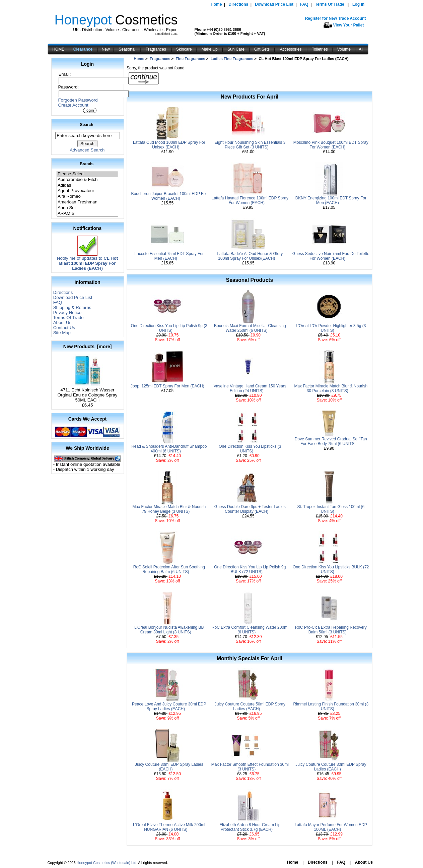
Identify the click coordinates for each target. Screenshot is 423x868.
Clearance (83, 49)
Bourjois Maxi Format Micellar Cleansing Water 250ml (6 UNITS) (250, 328)
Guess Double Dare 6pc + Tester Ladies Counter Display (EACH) (250, 509)
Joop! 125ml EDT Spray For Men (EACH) (167, 386)
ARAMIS (87, 214)
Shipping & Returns (72, 307)
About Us (62, 323)
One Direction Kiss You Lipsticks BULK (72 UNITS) (331, 569)
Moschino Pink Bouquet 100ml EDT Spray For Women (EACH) (331, 145)
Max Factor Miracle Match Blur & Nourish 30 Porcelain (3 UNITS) (331, 388)
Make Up (210, 49)
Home (216, 4)
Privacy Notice (67, 313)
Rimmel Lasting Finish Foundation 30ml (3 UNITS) (331, 706)
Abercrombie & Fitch (87, 180)
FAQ (304, 4)
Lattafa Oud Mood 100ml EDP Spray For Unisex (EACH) (169, 145)
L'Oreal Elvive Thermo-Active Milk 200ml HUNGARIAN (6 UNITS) (169, 827)
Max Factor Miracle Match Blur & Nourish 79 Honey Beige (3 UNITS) (169, 509)
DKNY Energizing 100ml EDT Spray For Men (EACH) (331, 200)
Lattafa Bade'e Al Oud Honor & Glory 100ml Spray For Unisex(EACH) (250, 256)
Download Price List (274, 4)
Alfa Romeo (87, 197)
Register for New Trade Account (336, 18)
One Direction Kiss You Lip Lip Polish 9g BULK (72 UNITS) (250, 569)
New (106, 49)
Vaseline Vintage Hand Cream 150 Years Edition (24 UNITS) (250, 388)
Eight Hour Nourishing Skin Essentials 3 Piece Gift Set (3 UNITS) (250, 145)
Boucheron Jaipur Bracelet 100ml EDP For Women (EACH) (169, 196)
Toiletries (320, 49)
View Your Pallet (349, 25)
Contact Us (64, 328)
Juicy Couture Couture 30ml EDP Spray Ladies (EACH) (331, 767)
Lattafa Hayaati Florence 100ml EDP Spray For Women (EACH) (250, 200)
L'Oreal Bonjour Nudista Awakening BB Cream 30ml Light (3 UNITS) (169, 630)
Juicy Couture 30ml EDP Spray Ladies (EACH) (169, 767)
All (361, 49)
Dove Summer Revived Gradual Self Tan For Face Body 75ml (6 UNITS (331, 441)
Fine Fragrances (191, 59)
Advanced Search (87, 150)
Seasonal (127, 49)
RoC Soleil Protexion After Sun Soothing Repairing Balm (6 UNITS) (169, 569)
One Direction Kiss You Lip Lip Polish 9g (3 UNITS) (169, 328)
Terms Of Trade (330, 4)
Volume (344, 49)
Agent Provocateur (87, 191)
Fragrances (156, 49)
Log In (358, 4)
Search (87, 125)
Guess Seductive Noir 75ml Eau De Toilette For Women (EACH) (331, 256)
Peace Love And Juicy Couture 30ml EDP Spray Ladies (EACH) (169, 706)
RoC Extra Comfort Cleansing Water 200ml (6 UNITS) (250, 630)
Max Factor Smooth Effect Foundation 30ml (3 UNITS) (250, 767)
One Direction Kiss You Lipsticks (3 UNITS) (250, 449)
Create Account (73, 105)
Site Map (62, 333)
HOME (58, 49)
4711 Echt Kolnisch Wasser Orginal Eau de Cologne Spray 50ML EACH (88, 393)
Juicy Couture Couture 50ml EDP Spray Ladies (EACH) (250, 706)
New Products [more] (88, 347)
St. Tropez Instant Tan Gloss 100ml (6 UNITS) (331, 509)
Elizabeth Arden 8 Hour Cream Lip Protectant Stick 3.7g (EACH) (250, 827)
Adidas (87, 185)
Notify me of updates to (87, 261)
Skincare (184, 49)
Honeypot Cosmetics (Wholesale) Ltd (107, 863)
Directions (238, 4)
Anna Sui (87, 208)
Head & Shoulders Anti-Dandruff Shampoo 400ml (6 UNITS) (169, 449)
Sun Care (236, 49)
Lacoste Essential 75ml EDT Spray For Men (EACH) (169, 256)
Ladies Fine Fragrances (232, 59)
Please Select (87, 174)
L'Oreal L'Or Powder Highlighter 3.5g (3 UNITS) (331, 328)
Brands (87, 164)
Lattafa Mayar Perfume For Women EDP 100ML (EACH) (331, 827)
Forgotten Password (78, 100)
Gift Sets (262, 49)
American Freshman (87, 202)
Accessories (291, 49)
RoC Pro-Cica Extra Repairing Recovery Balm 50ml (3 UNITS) (331, 630)
